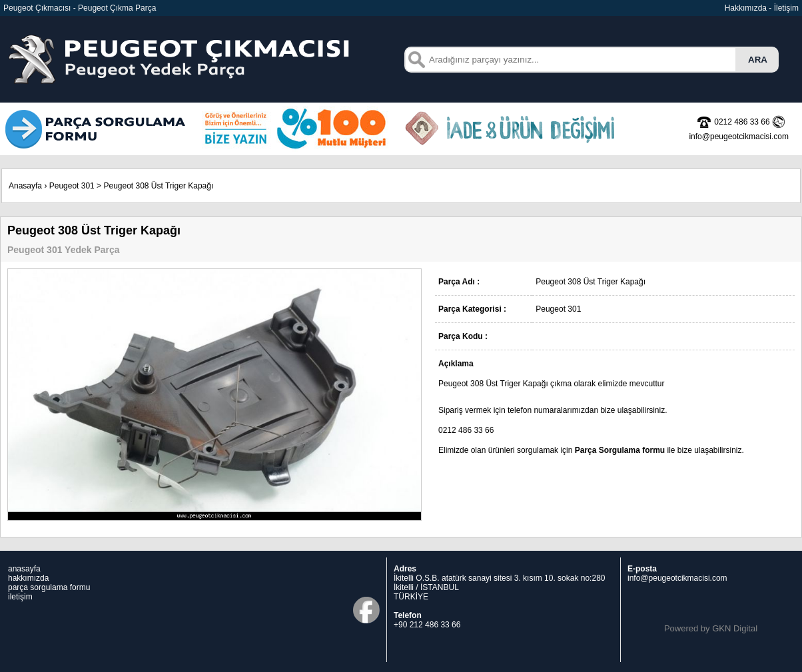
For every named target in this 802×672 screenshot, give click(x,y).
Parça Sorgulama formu (620, 450)
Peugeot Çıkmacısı (37, 8)
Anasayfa (25, 186)
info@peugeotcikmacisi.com (677, 578)
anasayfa (24, 569)
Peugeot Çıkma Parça (117, 8)
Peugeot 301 (72, 186)
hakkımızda (28, 578)
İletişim (786, 8)
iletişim (20, 597)
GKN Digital (735, 628)
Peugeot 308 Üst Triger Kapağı (158, 186)
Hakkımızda (746, 8)
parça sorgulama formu (49, 587)
